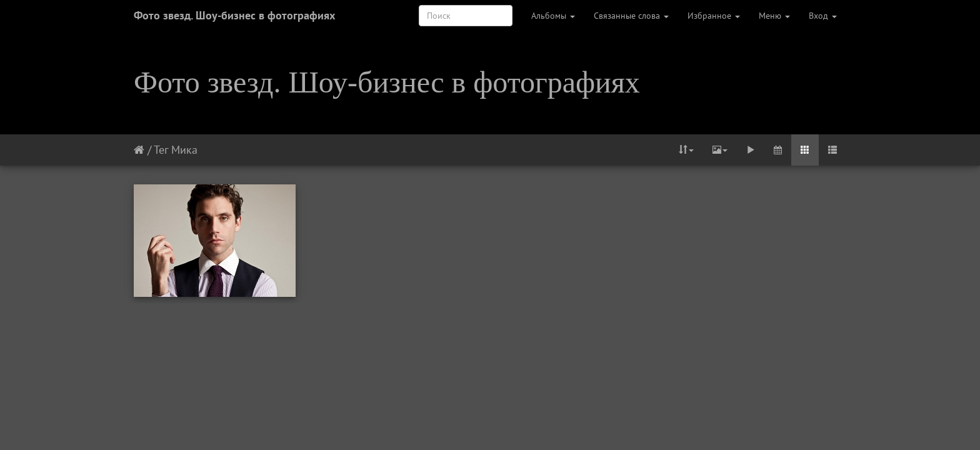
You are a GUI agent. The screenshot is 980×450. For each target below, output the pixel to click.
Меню (774, 16)
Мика (184, 150)
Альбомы (553, 16)
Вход (823, 16)
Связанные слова (631, 16)
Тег (161, 150)
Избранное (714, 16)
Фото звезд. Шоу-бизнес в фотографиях (234, 15)
